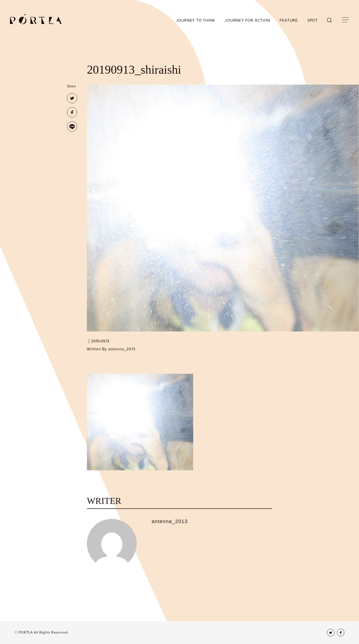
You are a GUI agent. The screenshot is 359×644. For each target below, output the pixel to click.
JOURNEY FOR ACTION (247, 20)
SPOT (313, 20)
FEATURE (289, 20)
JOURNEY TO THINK (196, 20)
